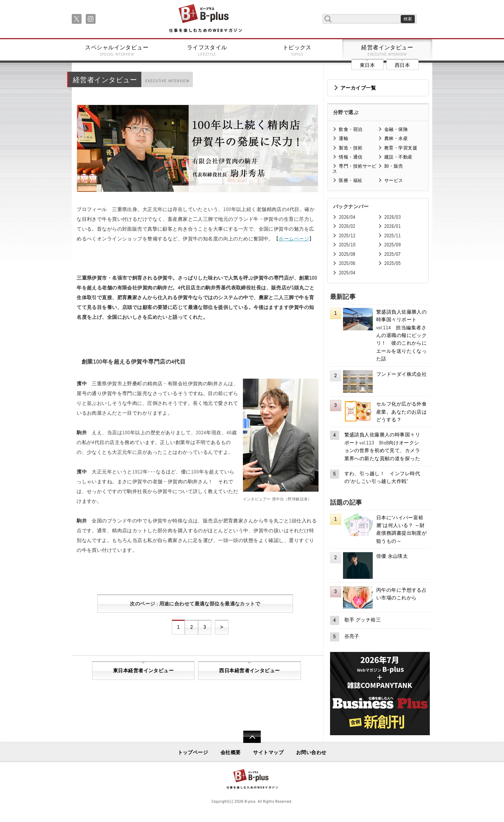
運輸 (344, 138)
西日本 (402, 65)
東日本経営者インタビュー (143, 670)
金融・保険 (396, 129)
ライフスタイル (207, 50)
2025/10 (347, 245)
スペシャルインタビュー (117, 50)
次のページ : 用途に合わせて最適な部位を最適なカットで (195, 604)
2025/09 (393, 245)
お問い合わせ (311, 752)
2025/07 (393, 254)
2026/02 (347, 226)
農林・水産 (396, 138)
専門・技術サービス (354, 168)
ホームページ (294, 239)
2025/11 (393, 236)
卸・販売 (394, 166)
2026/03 (393, 217)
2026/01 (393, 226)
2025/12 (347, 236)
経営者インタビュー (387, 50)
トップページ (193, 752)
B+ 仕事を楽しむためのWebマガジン (205, 19)
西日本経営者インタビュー (249, 670)
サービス (394, 180)
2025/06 (347, 263)
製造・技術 (351, 148)
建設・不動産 (398, 157)
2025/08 (347, 254)
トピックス (297, 50)
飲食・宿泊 (351, 129)
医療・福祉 (351, 180)
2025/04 (347, 273)
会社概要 (231, 752)
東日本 (367, 65)
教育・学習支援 (401, 148)
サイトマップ (268, 752)
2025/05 (393, 263)
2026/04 (347, 217)
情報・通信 (351, 157)
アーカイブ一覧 (358, 88)
